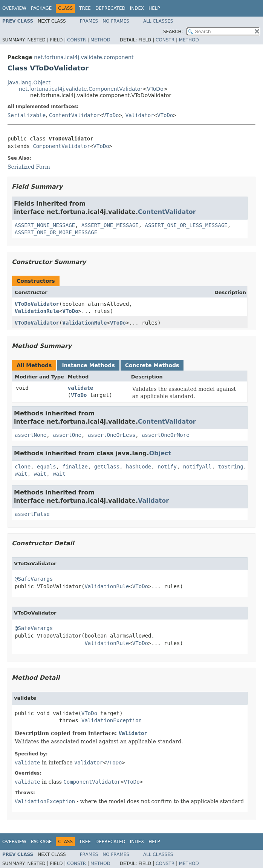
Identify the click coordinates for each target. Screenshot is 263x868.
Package (41, 8)
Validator (140, 115)
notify (167, 467)
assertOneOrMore (165, 435)
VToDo (155, 89)
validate (80, 388)
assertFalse (32, 514)
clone (23, 467)
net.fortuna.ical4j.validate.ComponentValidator (81, 89)
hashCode (138, 467)
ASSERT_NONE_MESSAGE (45, 225)
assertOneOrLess (112, 435)
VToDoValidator (37, 304)
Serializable (27, 115)
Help (154, 8)
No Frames (116, 21)
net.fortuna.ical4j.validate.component (84, 57)
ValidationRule (37, 311)
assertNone (31, 435)
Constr (76, 40)
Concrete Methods (152, 365)
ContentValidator (74, 115)
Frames (89, 21)
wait (21, 474)
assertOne (67, 435)
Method (100, 40)
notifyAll (197, 467)
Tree (85, 8)
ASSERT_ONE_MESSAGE (110, 225)
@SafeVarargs (34, 579)
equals (47, 467)
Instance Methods (88, 365)
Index (137, 8)
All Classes (158, 21)
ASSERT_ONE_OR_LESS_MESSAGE (186, 225)
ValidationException (112, 720)
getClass (107, 467)
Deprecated (110, 8)
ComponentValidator (61, 146)
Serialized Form (29, 167)
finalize (75, 467)
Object (160, 453)
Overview (14, 8)
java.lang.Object (29, 82)
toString (231, 467)
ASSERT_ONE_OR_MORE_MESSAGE (56, 232)
